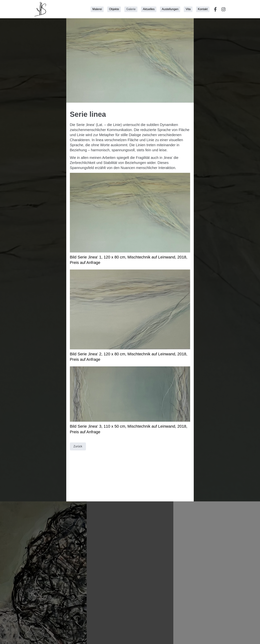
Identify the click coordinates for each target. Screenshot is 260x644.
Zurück (78, 446)
